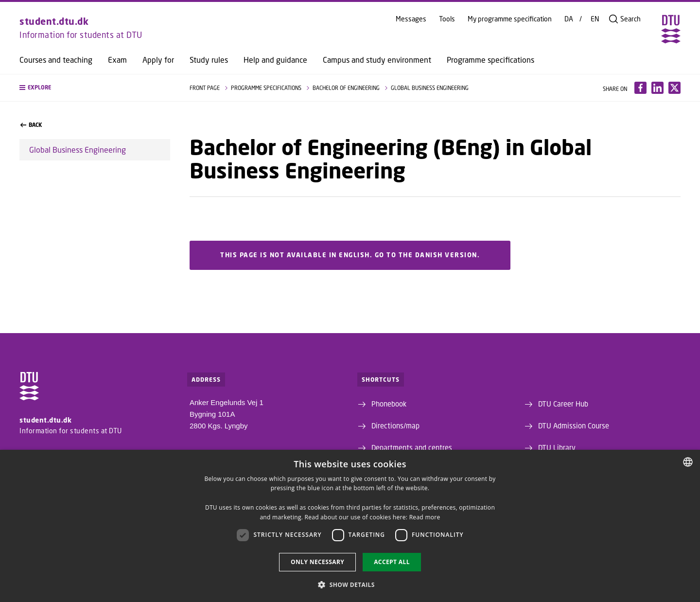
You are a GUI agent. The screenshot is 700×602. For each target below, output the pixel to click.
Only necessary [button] (317, 562)
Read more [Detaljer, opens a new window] (425, 517)
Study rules (209, 60)
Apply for (158, 60)
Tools (447, 19)
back (31, 125)
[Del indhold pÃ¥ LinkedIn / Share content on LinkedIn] (657, 88)
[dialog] (350, 526)
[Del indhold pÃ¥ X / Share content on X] (674, 88)
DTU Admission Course (574, 425)
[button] (95, 88)
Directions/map (395, 425)
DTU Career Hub (563, 404)
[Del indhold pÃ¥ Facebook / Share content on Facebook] (640, 88)
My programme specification (510, 19)
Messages (411, 19)
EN (595, 19)
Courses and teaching (56, 60)
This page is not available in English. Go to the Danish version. (350, 255)
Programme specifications (490, 60)
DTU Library (557, 447)
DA (569, 19)
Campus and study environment (377, 60)
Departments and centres (412, 447)
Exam (117, 60)
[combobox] (688, 462)
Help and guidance (275, 60)
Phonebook (389, 404)
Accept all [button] (392, 562)
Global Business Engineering (78, 150)
